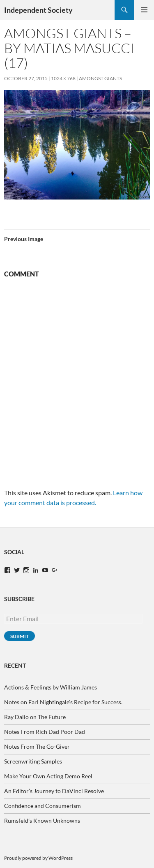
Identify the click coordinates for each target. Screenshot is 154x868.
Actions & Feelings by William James (51, 687)
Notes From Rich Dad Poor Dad (45, 732)
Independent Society (38, 10)
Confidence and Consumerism (43, 806)
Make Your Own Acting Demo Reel (48, 776)
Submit (20, 636)
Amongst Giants (100, 78)
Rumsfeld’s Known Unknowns (42, 820)
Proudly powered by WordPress (38, 858)
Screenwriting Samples (33, 761)
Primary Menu (144, 10)
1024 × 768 (63, 78)
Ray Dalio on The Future (35, 717)
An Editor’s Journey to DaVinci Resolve (54, 791)
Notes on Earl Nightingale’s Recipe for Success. (63, 702)
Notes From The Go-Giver (37, 746)
